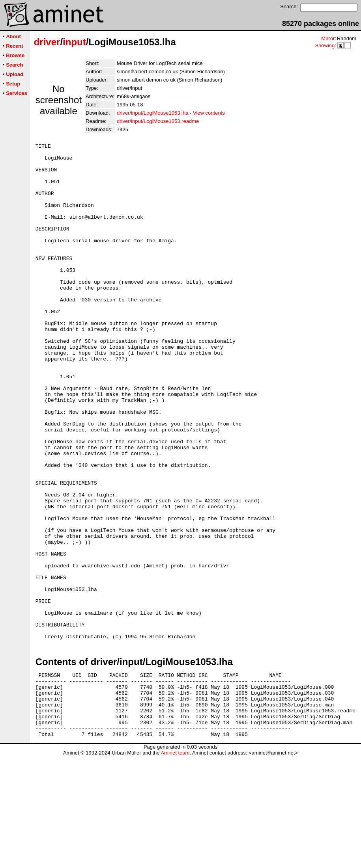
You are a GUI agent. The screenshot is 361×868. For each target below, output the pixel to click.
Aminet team (175, 865)
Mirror (328, 38)
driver (47, 42)
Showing (325, 46)
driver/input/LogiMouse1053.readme (158, 121)
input (74, 42)
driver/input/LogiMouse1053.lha (152, 113)
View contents (209, 113)
